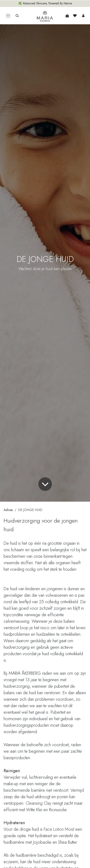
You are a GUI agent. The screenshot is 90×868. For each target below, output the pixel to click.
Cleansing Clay (39, 803)
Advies (8, 510)
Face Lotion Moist (59, 829)
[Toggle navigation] (8, 16)
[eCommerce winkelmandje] (67, 16)
